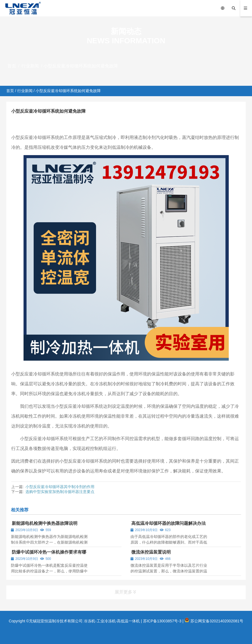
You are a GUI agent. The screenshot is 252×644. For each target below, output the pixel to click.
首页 (12, 66)
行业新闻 (30, 66)
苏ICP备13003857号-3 (162, 621)
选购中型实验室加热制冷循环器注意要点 (60, 492)
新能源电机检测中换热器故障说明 (45, 523)
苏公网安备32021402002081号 (214, 621)
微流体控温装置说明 (151, 552)
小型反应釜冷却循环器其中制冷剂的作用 (60, 487)
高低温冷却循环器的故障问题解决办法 (169, 523)
